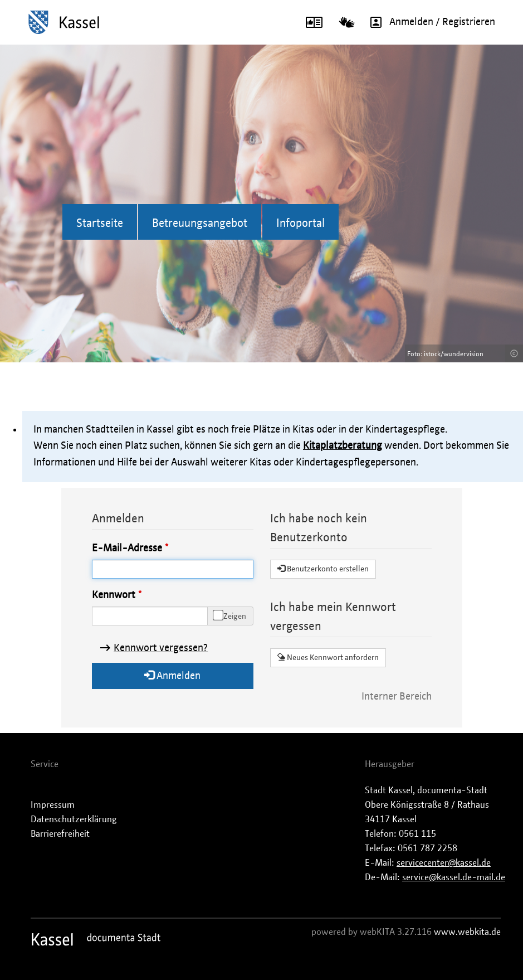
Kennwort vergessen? (161, 648)
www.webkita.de (467, 932)
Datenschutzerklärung (74, 819)
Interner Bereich (397, 697)
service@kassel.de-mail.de (454, 877)
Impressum (53, 805)
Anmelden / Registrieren (429, 22)
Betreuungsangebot (200, 224)
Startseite (100, 224)
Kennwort (114, 595)
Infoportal (300, 224)
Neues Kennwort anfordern (328, 657)
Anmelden (172, 675)
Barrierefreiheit (60, 834)
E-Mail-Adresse (127, 549)
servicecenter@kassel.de (444, 863)
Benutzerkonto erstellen (323, 569)
